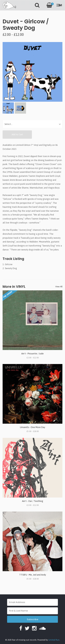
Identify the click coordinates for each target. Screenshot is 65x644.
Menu (59, 5)
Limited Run (54, 640)
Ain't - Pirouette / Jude (32, 354)
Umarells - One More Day (32, 427)
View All (59, 287)
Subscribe (33, 619)
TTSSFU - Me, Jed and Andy (33, 575)
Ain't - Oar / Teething (33, 501)
